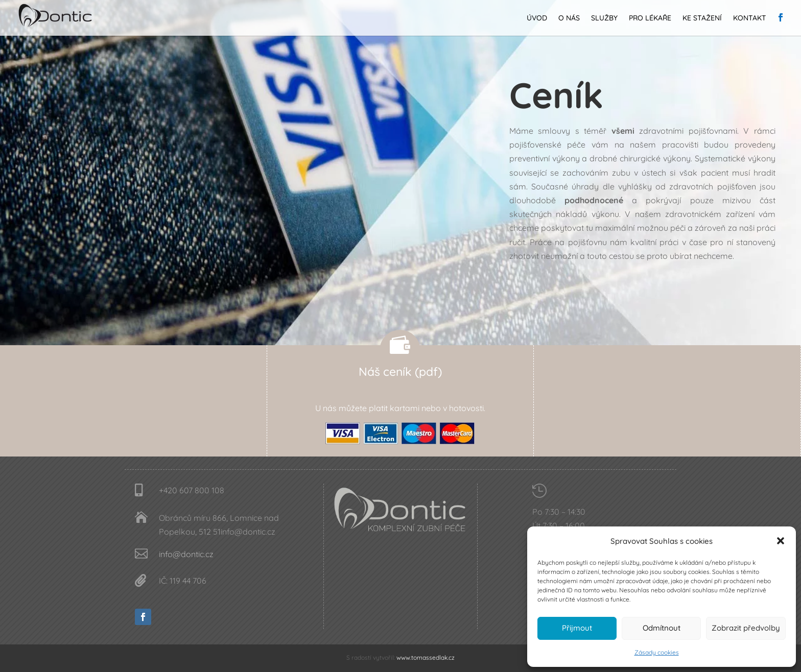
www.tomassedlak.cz (426, 657)
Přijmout (577, 628)
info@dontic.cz (186, 554)
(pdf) (428, 371)
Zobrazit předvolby (746, 628)
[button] (781, 541)
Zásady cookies (657, 652)
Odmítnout (662, 628)
